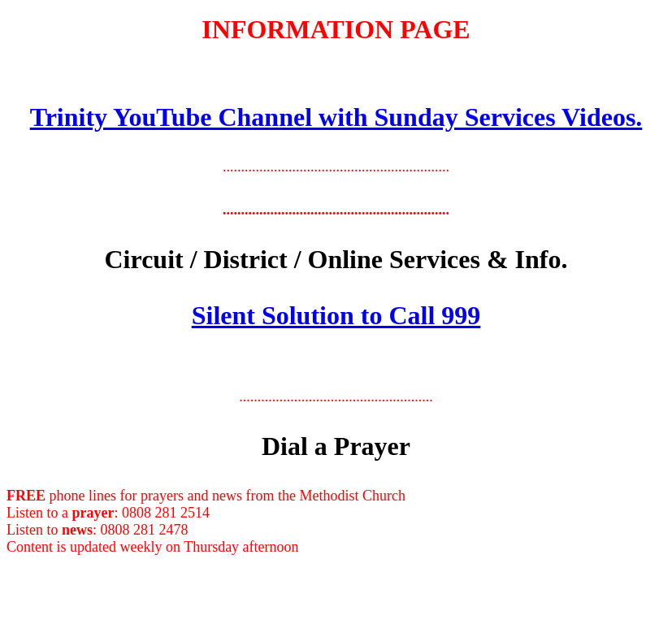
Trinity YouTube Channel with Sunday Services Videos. (336, 117)
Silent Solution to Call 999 (336, 315)
